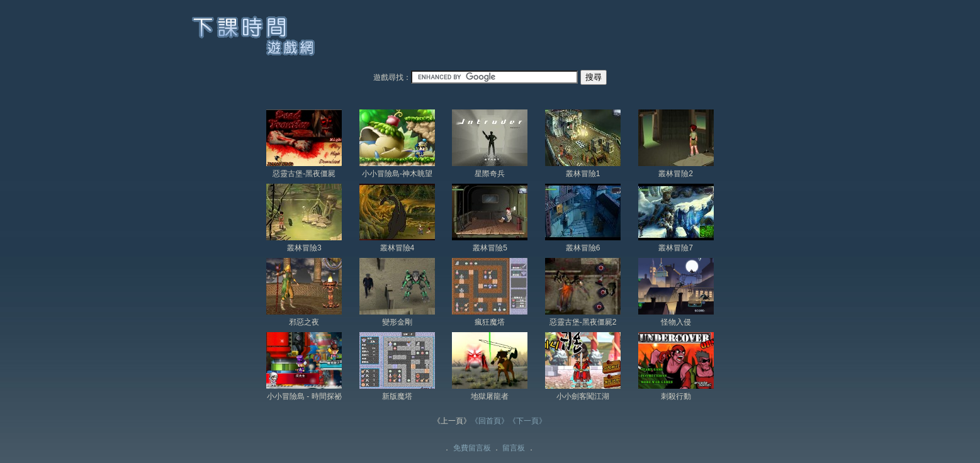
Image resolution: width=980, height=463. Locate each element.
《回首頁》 (490, 421)
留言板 (514, 448)
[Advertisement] (563, 37)
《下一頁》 (527, 421)
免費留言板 (472, 448)
